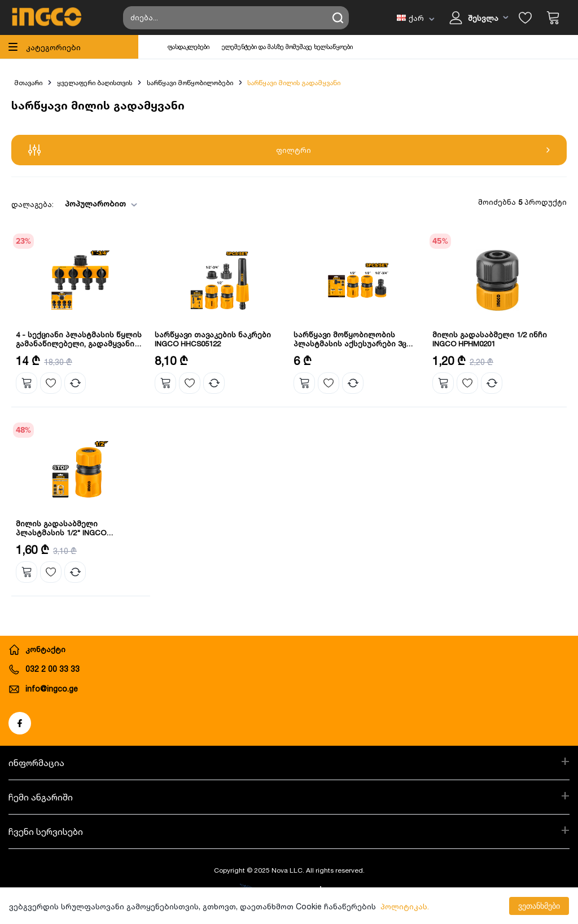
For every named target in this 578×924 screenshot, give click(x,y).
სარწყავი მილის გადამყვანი (294, 83)
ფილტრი (289, 150)
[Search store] (236, 18)
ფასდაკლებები (189, 47)
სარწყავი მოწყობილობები (190, 83)
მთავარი (28, 83)
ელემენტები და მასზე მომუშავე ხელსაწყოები (287, 47)
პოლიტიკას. (405, 906)
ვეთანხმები (539, 906)
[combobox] (98, 204)
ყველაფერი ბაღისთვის (95, 83)
